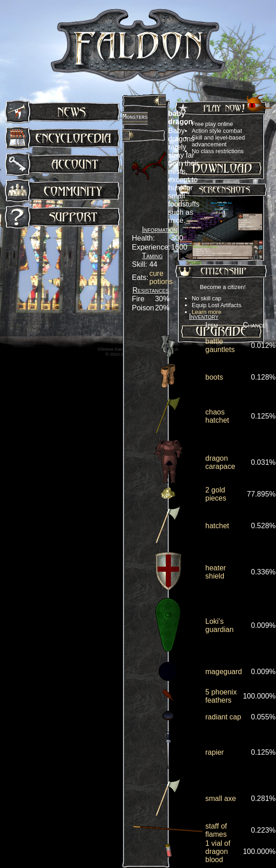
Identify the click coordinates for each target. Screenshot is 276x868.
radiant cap (223, 717)
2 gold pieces (216, 494)
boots (214, 377)
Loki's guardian (219, 625)
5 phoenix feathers (221, 696)
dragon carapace (220, 462)
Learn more (206, 312)
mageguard (224, 672)
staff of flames (216, 830)
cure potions (161, 277)
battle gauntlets (220, 345)
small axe (221, 798)
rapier (215, 752)
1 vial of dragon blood (218, 851)
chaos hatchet (217, 416)
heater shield (215, 572)
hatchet (217, 526)
